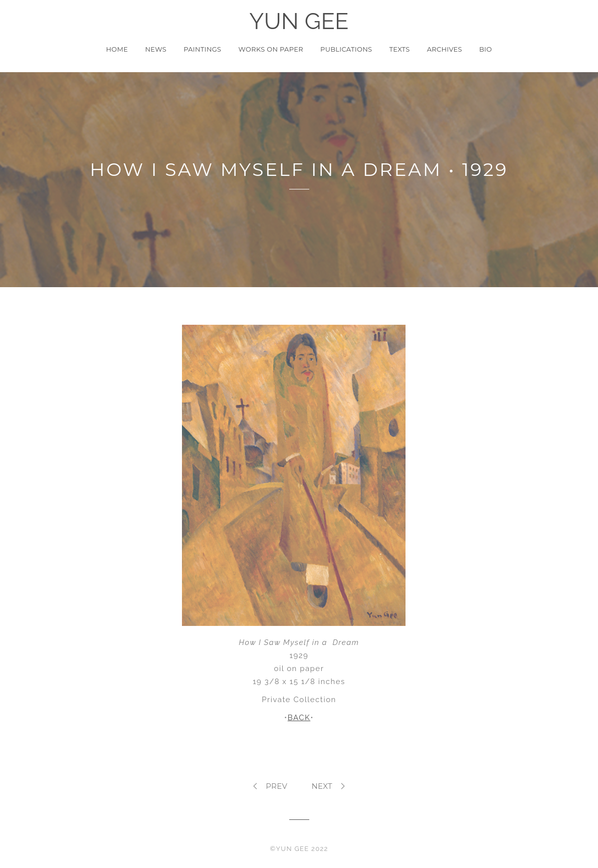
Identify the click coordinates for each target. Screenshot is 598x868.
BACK (299, 718)
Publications (346, 49)
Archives (445, 49)
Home (117, 49)
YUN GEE (299, 22)
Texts (399, 49)
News (156, 49)
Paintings (202, 49)
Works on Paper (271, 49)
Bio (486, 49)
